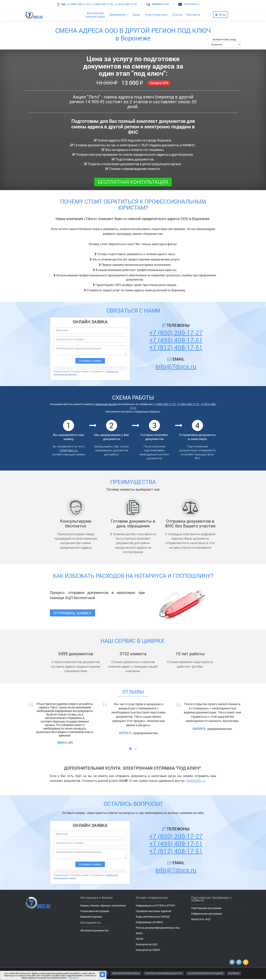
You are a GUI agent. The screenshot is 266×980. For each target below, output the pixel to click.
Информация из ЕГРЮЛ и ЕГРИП (155, 905)
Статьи (177, 15)
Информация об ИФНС (149, 922)
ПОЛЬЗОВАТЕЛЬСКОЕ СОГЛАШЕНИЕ (205, 973)
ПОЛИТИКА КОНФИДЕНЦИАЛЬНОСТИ (164, 973)
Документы (119, 15)
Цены (136, 15)
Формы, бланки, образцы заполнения (103, 905)
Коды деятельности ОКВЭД (153, 917)
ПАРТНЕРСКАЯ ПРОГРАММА (126, 973)
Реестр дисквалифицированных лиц (158, 928)
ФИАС (139, 933)
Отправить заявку (73, 613)
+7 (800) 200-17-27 (79, 4)
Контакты (193, 15)
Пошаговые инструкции (95, 911)
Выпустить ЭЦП (201, 919)
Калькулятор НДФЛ (148, 950)
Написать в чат (160, 4)
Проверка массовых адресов (153, 911)
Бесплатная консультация (133, 182)
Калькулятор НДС (147, 944)
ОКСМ (139, 939)
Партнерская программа (206, 908)
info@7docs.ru (191, 4)
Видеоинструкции (91, 917)
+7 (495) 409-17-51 (102, 4)
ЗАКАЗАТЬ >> (196, 781)
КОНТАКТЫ (234, 973)
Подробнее (73, 978)
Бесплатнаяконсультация (95, 15)
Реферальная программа (207, 914)
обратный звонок (106, 404)
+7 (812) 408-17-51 (126, 4)
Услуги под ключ (156, 15)
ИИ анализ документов (94, 930)
